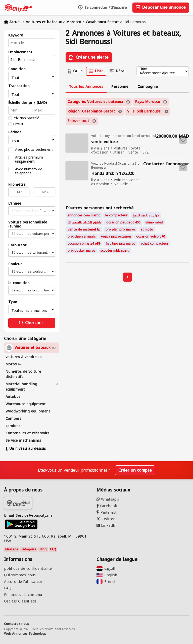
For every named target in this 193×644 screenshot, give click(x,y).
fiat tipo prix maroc (120, 243)
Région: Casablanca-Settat (91, 111)
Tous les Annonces (86, 87)
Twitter (106, 519)
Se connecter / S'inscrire (102, 8)
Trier (144, 69)
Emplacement (20, 52)
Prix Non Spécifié (26, 118)
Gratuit (18, 124)
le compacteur (116, 215)
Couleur (15, 264)
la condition (19, 283)
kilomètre (17, 185)
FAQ (53, 549)
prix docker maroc (81, 251)
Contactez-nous (16, 624)
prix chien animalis (82, 236)
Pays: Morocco (148, 102)
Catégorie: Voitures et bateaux (95, 102)
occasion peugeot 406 (123, 222)
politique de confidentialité (28, 569)
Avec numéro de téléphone (29, 171)
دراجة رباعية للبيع (146, 215)
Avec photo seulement (34, 149)
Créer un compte (135, 470)
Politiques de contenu (23, 595)
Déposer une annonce (161, 7)
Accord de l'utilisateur (23, 582)
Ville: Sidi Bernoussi (144, 111)
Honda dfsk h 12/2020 (113, 174)
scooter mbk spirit (115, 251)
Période (15, 132)
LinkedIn (106, 525)
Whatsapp (108, 499)
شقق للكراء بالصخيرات (84, 222)
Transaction (19, 86)
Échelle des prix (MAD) (28, 103)
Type (13, 302)
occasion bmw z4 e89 (84, 243)
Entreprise (29, 549)
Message (12, 549)
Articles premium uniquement (29, 159)
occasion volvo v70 (151, 236)
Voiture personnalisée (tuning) (28, 224)
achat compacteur (154, 243)
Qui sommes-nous (20, 575)
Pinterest (107, 512)
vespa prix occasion (116, 236)
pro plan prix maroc (120, 229)
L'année (15, 204)
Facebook (107, 506)
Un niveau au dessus (26, 449)
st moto (147, 229)
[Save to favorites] (183, 140)
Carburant (17, 245)
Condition (17, 69)
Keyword (16, 35)
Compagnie (148, 87)
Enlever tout (78, 121)
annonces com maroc (84, 215)
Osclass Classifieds (20, 601)
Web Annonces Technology (25, 634)
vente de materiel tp (84, 229)
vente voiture (105, 142)
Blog (43, 549)
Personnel (120, 87)
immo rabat (154, 222)
